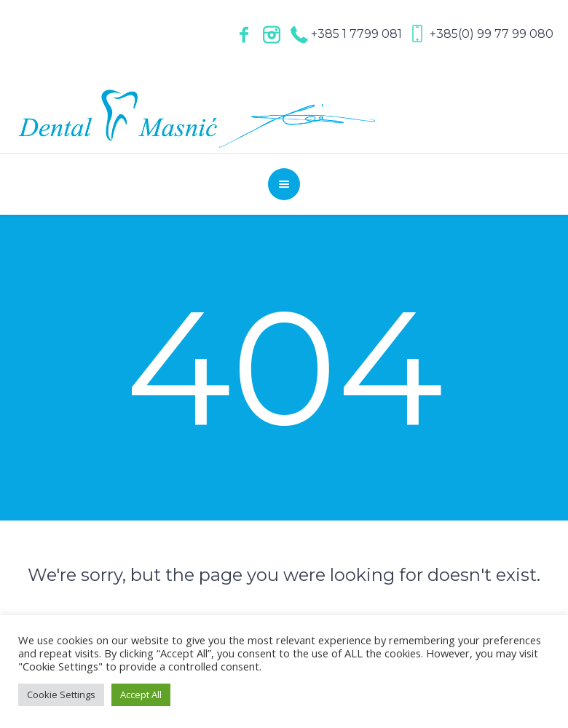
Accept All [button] (141, 695)
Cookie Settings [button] (61, 695)
